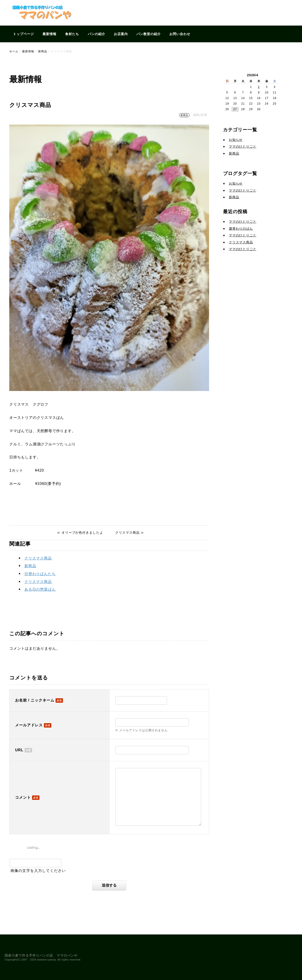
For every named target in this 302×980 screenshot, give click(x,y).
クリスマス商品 (38, 558)
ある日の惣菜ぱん (40, 589)
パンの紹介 (97, 34)
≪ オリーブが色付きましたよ (80, 533)
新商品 (184, 115)
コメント (23, 797)
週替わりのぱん (241, 228)
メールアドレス (29, 725)
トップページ (23, 34)
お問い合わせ (180, 34)
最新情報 (49, 34)
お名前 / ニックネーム (35, 700)
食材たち (72, 34)
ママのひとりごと (243, 146)
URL (19, 750)
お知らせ (236, 140)
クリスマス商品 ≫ (130, 533)
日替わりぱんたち (40, 574)
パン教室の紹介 (149, 34)
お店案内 (121, 34)
